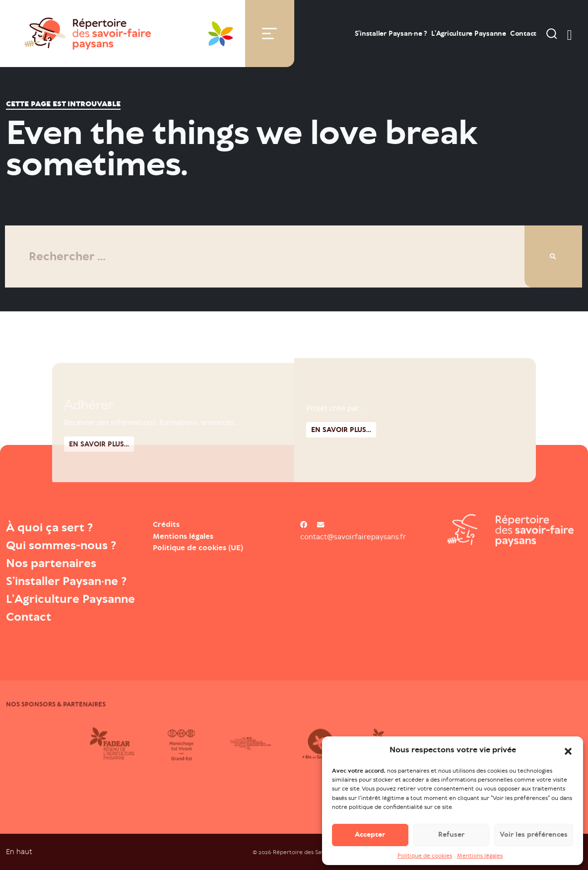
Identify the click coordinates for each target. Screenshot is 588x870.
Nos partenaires (51, 563)
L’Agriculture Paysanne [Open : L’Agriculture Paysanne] (469, 34)
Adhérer (89, 448)
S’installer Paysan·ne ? (391, 34)
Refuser (451, 836)
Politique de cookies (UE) (198, 548)
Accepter (370, 836)
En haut (19, 851)
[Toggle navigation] (269, 34)
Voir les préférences (534, 836)
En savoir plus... (341, 478)
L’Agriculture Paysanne (70, 599)
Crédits (166, 524)
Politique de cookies (425, 857)
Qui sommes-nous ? (61, 545)
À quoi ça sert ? (49, 527)
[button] (568, 751)
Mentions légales (480, 857)
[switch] (570, 33)
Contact (523, 34)
